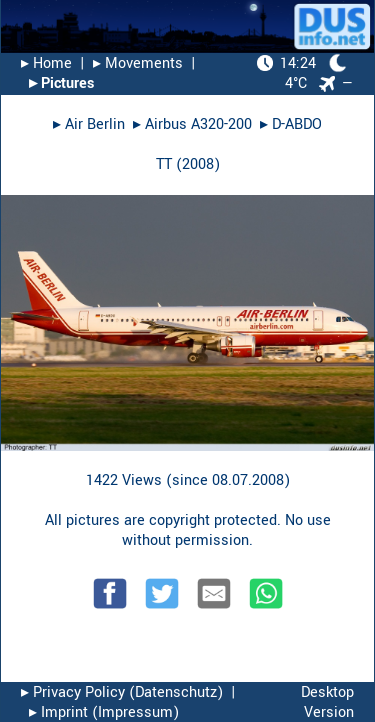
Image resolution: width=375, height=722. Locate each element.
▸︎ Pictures (61, 83)
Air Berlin (95, 124)
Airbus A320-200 (198, 124)
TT (164, 164)
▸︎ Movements (138, 63)
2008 (198, 164)
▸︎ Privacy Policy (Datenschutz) (122, 692)
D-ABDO (297, 124)
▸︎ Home (46, 63)
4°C (302, 73)
